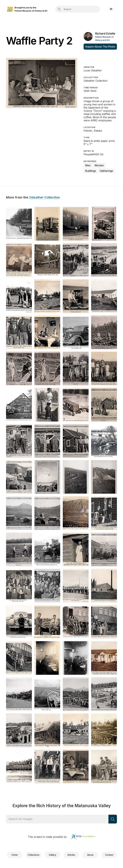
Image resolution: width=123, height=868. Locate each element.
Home (15, 855)
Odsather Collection (45, 198)
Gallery (53, 855)
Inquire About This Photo (100, 47)
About (90, 855)
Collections (34, 855)
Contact (109, 855)
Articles (71, 855)
